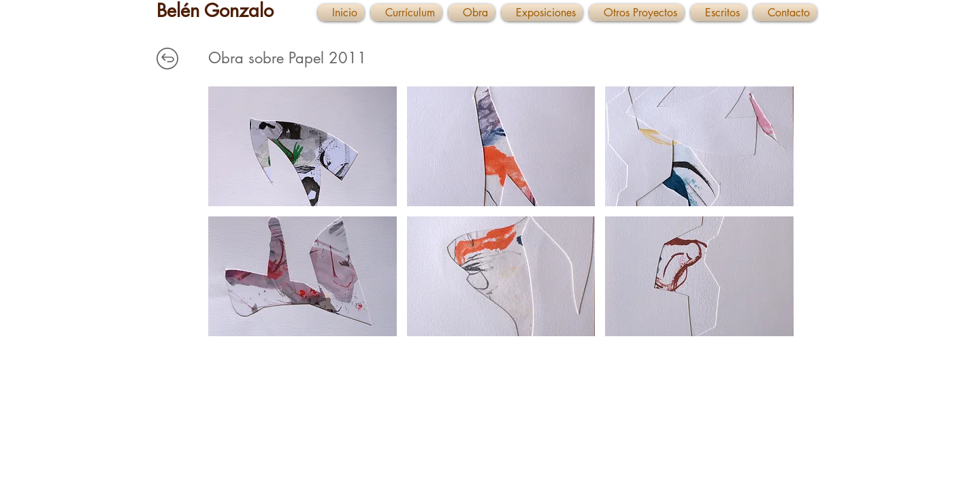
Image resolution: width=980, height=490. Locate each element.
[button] (303, 146)
